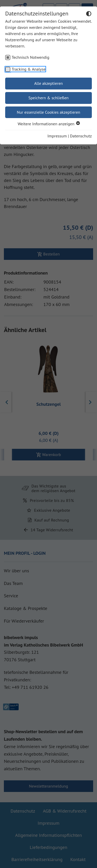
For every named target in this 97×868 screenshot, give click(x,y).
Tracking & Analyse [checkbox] (29, 69)
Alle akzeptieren (48, 83)
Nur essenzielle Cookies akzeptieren (48, 112)
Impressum (57, 136)
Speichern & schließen (49, 98)
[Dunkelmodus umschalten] (89, 14)
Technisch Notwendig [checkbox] (31, 57)
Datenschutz (81, 136)
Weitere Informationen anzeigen (48, 124)
